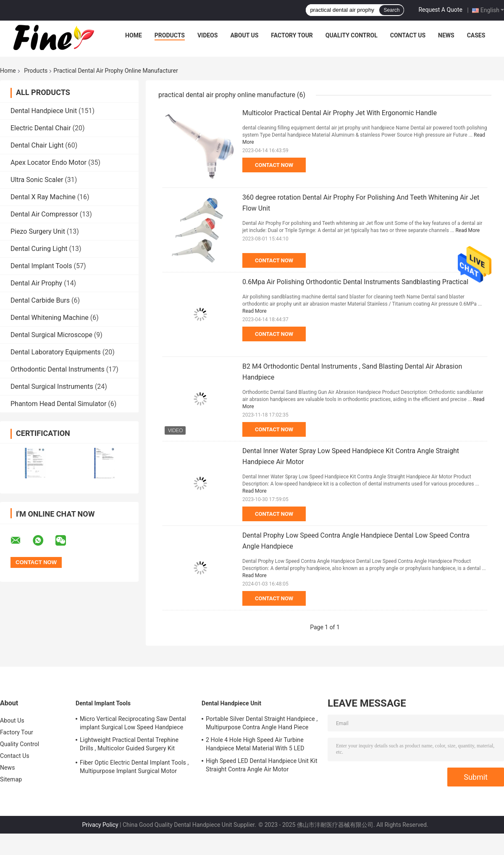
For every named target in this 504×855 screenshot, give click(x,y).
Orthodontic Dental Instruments (58, 369)
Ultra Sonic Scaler (37, 180)
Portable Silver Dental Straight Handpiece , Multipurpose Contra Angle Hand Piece (262, 723)
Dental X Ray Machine (43, 197)
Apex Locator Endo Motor (49, 162)
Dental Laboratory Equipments (56, 352)
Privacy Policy (100, 825)
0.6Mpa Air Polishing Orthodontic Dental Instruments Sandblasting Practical (355, 282)
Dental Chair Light (37, 145)
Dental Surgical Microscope (51, 335)
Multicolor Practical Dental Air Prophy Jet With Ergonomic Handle (340, 113)
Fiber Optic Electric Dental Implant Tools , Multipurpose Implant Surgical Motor (134, 767)
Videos (208, 35)
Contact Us (408, 35)
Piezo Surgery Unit (38, 231)
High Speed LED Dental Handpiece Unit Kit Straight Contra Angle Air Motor (262, 765)
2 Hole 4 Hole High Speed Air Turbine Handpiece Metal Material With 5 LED (255, 744)
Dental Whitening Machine (50, 318)
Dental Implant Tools (41, 266)
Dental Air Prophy (36, 283)
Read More (467, 230)
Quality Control (352, 35)
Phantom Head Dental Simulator (58, 404)
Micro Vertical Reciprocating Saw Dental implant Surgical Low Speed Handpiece (133, 723)
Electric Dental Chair (41, 128)
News (446, 35)
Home (134, 35)
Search (391, 10)
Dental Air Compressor (44, 214)
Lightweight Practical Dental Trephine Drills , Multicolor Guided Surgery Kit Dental (129, 745)
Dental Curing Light (39, 249)
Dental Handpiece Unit (44, 111)
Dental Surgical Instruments (52, 387)
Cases (476, 35)
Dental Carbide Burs (40, 300)
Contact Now (274, 165)
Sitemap (11, 779)
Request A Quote (440, 10)
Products (170, 35)
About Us (244, 35)
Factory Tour (292, 35)
